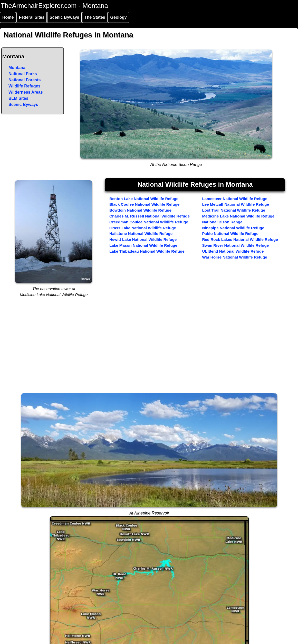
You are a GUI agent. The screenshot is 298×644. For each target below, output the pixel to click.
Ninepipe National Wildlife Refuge (233, 228)
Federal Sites (32, 17)
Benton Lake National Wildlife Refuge (144, 199)
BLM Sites (18, 98)
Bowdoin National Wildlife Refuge (140, 210)
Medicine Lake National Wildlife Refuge (238, 216)
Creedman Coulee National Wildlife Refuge (149, 222)
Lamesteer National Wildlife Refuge (235, 199)
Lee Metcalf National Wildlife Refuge (235, 204)
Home (8, 17)
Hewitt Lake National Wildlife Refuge (143, 239)
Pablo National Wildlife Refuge (230, 234)
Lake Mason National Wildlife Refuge (143, 245)
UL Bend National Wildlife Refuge (233, 251)
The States (95, 17)
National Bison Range (222, 222)
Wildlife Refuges (24, 86)
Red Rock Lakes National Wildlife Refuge (240, 239)
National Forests (25, 80)
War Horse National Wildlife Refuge (234, 257)
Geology (119, 17)
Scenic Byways (64, 17)
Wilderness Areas (26, 92)
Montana (17, 68)
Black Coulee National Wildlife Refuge (144, 204)
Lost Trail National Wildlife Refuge (233, 210)
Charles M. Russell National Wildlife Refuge (150, 216)
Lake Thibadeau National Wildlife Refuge (147, 251)
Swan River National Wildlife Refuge (235, 245)
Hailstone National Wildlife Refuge (141, 234)
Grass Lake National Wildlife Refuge (143, 228)
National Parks (23, 74)
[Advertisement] (149, 352)
